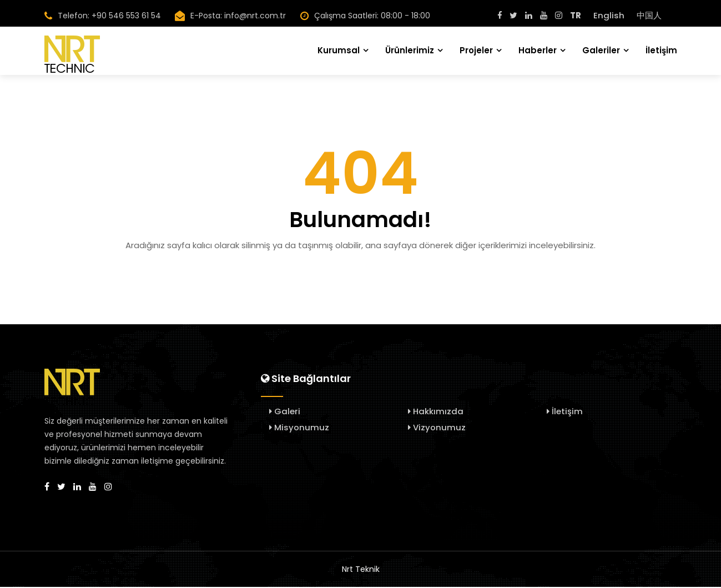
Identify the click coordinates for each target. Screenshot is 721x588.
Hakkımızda (436, 412)
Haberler (538, 50)
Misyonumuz (299, 428)
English (609, 15)
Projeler (476, 50)
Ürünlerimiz (410, 50)
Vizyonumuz (437, 428)
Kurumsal (339, 50)
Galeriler (601, 50)
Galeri (285, 412)
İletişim (661, 50)
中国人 (649, 15)
